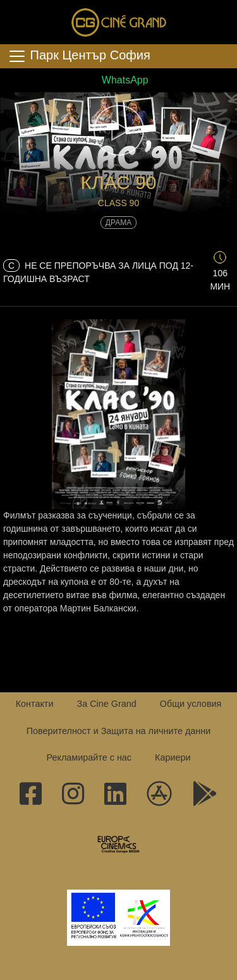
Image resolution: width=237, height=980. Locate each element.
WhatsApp (118, 80)
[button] (118, 130)
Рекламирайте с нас (89, 757)
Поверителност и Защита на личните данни (119, 731)
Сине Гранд (119, 22)
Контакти (35, 704)
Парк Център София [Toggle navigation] (79, 56)
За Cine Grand (106, 704)
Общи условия (191, 704)
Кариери (173, 757)
